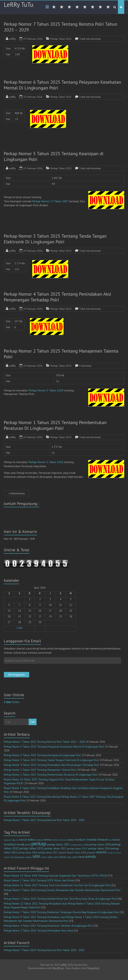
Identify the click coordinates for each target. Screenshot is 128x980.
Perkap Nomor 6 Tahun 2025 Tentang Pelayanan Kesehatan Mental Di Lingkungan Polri (62, 85)
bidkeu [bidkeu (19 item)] (32, 840)
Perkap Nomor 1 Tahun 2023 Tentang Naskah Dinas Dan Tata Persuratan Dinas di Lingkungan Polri (60, 899)
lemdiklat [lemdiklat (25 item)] (10, 844)
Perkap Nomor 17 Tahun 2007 (50, 201)
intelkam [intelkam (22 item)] (80, 840)
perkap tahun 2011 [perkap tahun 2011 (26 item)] (31, 848)
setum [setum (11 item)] (44, 857)
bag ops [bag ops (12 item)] (8, 840)
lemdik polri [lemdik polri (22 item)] (24, 844)
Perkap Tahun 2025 (61, 39)
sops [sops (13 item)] (69, 857)
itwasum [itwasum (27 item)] (103, 840)
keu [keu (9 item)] (110, 840)
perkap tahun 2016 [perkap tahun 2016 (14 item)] (27, 853)
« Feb (19, 628)
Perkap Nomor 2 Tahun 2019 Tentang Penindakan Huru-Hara (38, 931)
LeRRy (13, 39)
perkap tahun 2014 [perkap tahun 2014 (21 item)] (99, 848)
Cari (33, 722)
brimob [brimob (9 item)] (55, 840)
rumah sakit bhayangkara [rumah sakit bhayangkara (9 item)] (14, 857)
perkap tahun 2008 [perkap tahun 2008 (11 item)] (79, 845)
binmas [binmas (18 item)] (48, 840)
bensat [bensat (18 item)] (23, 840)
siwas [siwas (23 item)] (63, 857)
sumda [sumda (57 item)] (90, 856)
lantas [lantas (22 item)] (116, 840)
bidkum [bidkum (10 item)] (40, 840)
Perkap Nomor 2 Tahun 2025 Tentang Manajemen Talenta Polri (61, 354)
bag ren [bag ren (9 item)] (15, 840)
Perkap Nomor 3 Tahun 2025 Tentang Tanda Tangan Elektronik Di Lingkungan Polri (55, 239)
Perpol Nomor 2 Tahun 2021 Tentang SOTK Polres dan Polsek (39, 880)
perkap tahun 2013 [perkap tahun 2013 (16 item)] (77, 849)
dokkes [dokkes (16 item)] (70, 840)
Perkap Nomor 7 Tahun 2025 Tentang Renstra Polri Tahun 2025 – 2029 (60, 27)
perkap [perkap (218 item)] (39, 843)
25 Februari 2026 (33, 39)
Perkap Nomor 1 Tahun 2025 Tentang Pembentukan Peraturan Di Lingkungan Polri (55, 425)
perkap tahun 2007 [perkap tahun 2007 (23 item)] (58, 844)
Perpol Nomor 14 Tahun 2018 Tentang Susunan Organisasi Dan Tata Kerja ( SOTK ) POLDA (56, 876)
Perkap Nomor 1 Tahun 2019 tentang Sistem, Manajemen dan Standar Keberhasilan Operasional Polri (62, 890)
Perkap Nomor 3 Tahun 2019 (46, 390)
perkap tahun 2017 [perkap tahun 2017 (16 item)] (48, 852)
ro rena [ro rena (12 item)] (117, 853)
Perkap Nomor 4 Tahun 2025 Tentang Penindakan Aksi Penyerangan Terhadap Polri (58, 297)
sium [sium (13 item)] (56, 857)
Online (12, 702)
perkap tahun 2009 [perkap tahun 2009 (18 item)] (100, 844)
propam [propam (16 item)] (91, 852)
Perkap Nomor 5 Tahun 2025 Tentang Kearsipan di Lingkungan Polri (54, 156)
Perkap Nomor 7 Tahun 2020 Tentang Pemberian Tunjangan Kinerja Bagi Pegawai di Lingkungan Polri (61, 912)
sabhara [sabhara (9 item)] (29, 857)
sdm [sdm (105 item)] (36, 856)
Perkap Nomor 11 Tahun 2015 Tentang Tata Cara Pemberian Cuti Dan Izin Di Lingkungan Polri (57, 885)
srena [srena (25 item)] (81, 857)
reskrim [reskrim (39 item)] (101, 852)
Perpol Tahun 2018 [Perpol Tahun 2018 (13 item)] (77, 853)
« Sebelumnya (17, 493)
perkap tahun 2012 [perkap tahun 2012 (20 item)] (55, 848)
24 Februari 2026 (33, 251)
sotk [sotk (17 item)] (74, 857)
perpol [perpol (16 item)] (63, 852)
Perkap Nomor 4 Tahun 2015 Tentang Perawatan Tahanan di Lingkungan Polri (48, 926)
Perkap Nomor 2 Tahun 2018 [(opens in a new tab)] (46, 462)
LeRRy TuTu (19, 4)
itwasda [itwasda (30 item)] (91, 839)
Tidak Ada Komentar (90, 39)
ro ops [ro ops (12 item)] (110, 853)
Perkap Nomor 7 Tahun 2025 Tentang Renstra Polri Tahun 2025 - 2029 (44, 820)
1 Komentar (85, 366)
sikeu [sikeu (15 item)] (50, 857)
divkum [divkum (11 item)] (62, 840)
